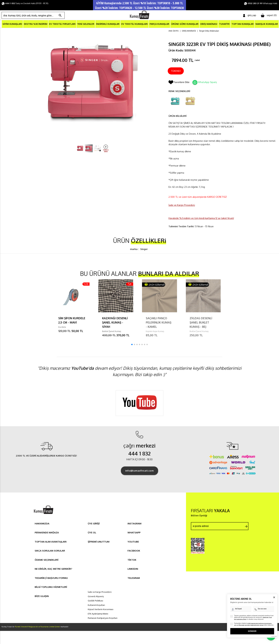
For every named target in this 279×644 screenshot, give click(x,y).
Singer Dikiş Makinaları (209, 31)
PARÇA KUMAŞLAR (159, 24)
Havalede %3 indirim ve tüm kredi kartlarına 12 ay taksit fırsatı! (201, 218)
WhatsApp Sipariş (207, 82)
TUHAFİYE (224, 24)
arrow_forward (246, 527)
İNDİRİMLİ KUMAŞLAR (108, 24)
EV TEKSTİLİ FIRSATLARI (62, 24)
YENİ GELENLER (86, 24)
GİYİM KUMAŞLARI (12, 24)
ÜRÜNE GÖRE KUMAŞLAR (185, 24)
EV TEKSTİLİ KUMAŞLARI (135, 24)
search (60, 15)
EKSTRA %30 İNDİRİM (36, 24)
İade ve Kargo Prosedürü (182, 205)
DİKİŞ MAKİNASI (209, 24)
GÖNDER (252, 622)
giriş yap (250, 15)
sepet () (269, 15)
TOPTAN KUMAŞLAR (243, 24)
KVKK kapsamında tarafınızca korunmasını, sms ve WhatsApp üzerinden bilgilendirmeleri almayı (253, 615)
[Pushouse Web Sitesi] (273, 627)
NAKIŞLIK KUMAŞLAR (267, 24)
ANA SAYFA (174, 31)
